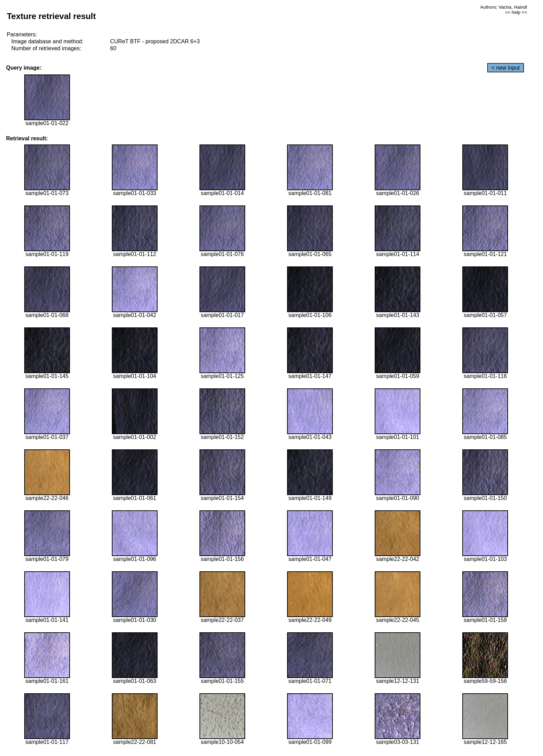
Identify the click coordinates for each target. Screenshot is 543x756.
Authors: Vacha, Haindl (504, 7)
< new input (506, 68)
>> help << (516, 12)
